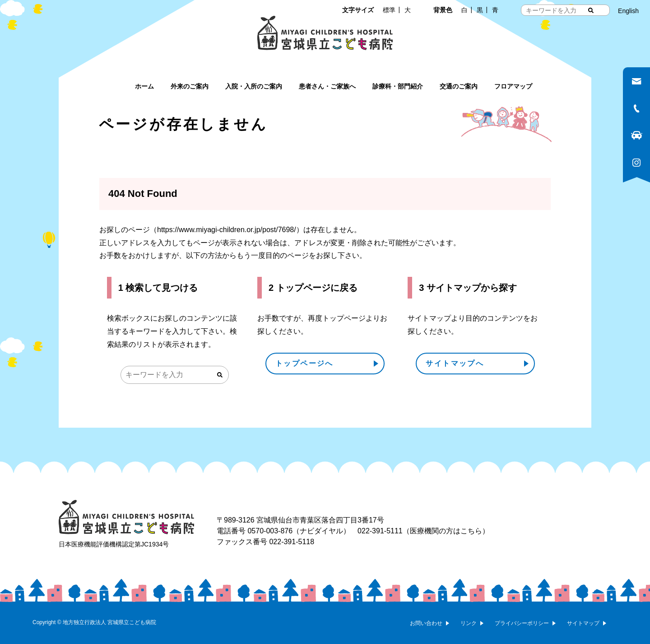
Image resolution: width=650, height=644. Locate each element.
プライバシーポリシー (522, 623)
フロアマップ (513, 86)
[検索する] (591, 10)
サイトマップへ (455, 363)
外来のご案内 (190, 86)
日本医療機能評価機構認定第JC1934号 (114, 544)
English (628, 11)
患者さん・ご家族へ (327, 86)
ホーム (144, 86)
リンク (469, 623)
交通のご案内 (459, 86)
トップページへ (304, 363)
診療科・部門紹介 (398, 86)
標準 (389, 10)
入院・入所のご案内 (254, 86)
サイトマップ (583, 623)
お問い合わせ (426, 623)
